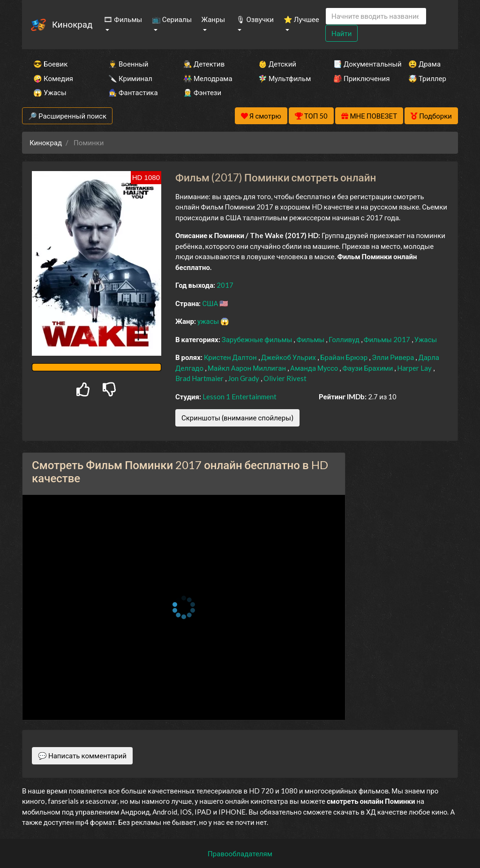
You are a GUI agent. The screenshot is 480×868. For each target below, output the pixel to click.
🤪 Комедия (53, 78)
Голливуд (345, 339)
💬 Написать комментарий (82, 756)
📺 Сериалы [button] (172, 19)
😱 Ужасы (50, 92)
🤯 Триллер (427, 78)
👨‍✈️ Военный (128, 64)
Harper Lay (415, 368)
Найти (341, 33)
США (211, 303)
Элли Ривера (394, 357)
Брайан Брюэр (345, 357)
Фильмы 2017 (388, 339)
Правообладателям (240, 853)
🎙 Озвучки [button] (255, 19)
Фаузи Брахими (368, 368)
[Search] (376, 16)
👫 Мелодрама (208, 78)
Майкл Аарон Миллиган (247, 368)
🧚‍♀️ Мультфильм (283, 78)
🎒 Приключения (358, 78)
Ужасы (426, 339)
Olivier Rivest (285, 378)
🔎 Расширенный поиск (67, 116)
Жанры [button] (214, 19)
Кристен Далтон (231, 357)
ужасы (209, 321)
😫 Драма (424, 64)
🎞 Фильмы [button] (123, 19)
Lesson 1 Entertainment (240, 397)
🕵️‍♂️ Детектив (204, 64)
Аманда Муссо (315, 368)
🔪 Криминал (130, 78)
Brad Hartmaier (200, 378)
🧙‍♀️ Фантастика (133, 92)
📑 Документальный (358, 64)
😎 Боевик (50, 64)
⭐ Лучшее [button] (301, 19)
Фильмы (311, 339)
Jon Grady (244, 378)
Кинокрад (72, 24)
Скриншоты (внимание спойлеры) (237, 418)
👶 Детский (277, 64)
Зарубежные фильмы (258, 339)
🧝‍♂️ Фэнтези (202, 92)
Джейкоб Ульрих (289, 357)
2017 (225, 285)
